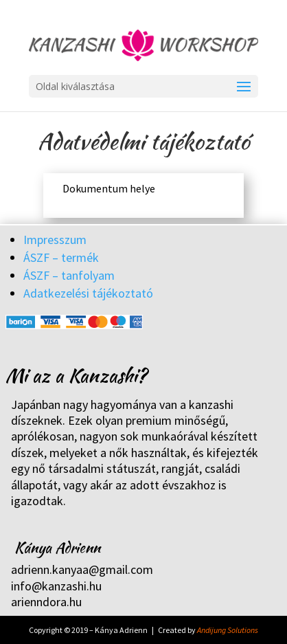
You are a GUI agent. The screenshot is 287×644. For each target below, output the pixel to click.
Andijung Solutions (228, 630)
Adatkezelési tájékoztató (88, 293)
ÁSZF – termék (61, 257)
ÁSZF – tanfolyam (69, 275)
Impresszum (55, 240)
